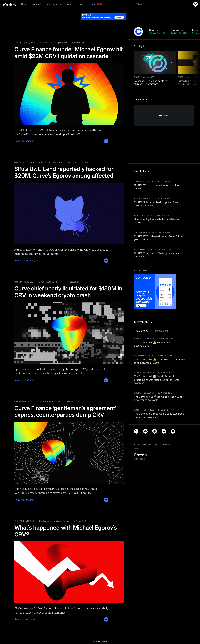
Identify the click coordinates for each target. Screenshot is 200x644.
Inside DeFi (162, 331)
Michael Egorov (56, 43)
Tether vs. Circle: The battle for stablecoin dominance (151, 83)
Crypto (46, 521)
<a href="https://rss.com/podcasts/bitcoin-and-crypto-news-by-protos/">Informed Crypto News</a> (164, 132)
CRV (41, 43)
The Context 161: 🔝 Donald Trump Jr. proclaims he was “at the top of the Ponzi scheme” (156, 380)
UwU (66, 43)
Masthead (147, 445)
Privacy (166, 445)
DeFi (46, 162)
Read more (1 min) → (26, 619)
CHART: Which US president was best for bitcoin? (157, 187)
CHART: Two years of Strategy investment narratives (157, 255)
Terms (137, 449)
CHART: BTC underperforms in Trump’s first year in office (158, 238)
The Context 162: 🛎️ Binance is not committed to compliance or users (160, 361)
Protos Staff (79, 43)
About (137, 445)
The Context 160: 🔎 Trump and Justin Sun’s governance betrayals (158, 399)
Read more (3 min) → (26, 141)
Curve (46, 43)
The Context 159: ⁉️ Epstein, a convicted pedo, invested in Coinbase (159, 415)
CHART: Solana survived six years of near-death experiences (157, 204)
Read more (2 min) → (26, 261)
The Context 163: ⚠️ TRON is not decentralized (152, 344)
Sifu (65, 162)
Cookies (157, 445)
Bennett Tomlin (168, 339)
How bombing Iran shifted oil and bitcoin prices (156, 221)
